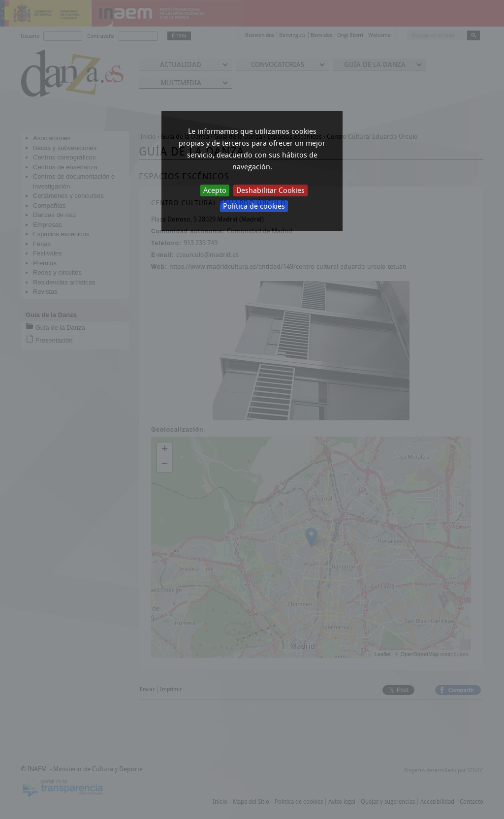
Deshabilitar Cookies (270, 190)
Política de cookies (254, 206)
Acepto (215, 190)
